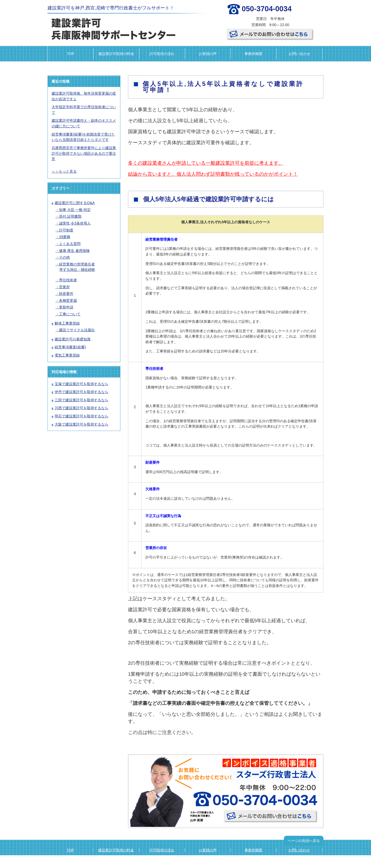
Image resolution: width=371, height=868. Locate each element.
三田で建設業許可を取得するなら (82, 400)
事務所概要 (253, 54)
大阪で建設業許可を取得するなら (82, 424)
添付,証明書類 (70, 216)
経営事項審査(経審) (70, 347)
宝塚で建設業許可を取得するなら (82, 384)
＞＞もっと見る (64, 171)
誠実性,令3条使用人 (75, 223)
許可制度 (66, 230)
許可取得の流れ (162, 54)
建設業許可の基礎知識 (73, 339)
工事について (70, 314)
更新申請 (66, 307)
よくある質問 (70, 244)
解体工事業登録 (67, 323)
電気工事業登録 (67, 355)
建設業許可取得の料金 (116, 54)
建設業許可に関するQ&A (75, 203)
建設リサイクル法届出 (77, 330)
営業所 (64, 287)
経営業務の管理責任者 (77, 264)
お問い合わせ (299, 54)
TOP (70, 54)
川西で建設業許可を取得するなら (82, 408)
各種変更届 (68, 301)
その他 (64, 257)
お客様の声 (208, 54)
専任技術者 (68, 280)
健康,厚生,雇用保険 (74, 251)
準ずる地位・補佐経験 (77, 270)
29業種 (65, 237)
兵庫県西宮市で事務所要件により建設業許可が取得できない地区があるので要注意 (84, 153)
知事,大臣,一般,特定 (75, 210)
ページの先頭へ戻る (304, 841)
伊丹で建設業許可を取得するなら (82, 392)
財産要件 (66, 294)
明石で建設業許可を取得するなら (82, 416)
